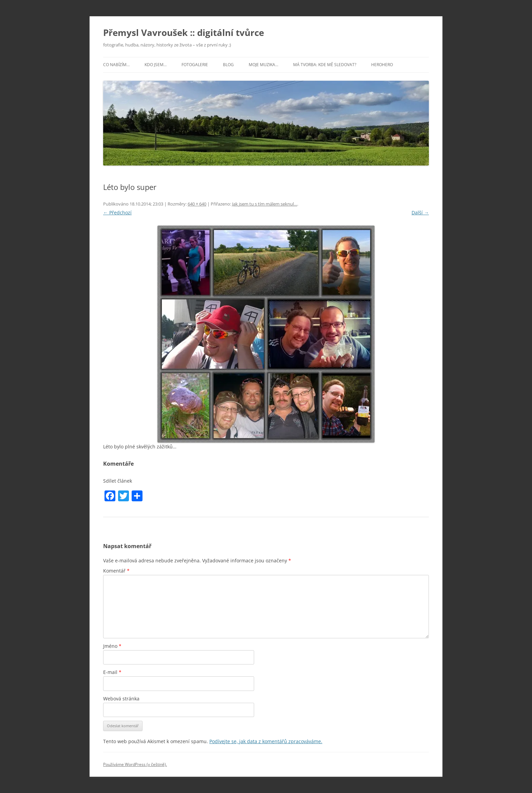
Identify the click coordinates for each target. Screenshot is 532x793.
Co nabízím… (116, 65)
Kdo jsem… (156, 65)
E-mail (112, 672)
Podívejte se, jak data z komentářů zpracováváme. (266, 741)
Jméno (112, 646)
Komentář (116, 571)
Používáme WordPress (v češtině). (135, 764)
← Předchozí (117, 212)
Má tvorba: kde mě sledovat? (325, 65)
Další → (420, 212)
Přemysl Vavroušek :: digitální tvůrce (184, 33)
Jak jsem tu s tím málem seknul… (265, 204)
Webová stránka (121, 699)
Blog (228, 65)
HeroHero (382, 65)
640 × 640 (197, 204)
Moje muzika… (263, 65)
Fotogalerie (195, 65)
